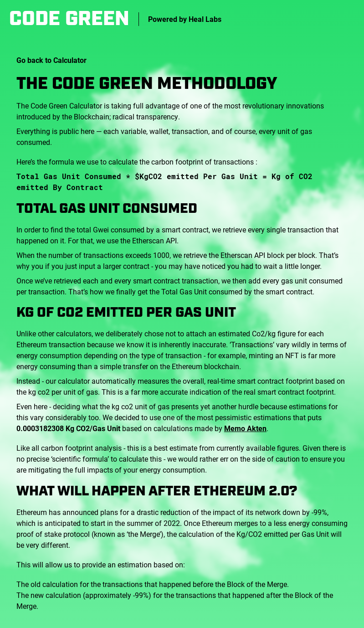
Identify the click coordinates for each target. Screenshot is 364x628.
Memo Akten (245, 428)
